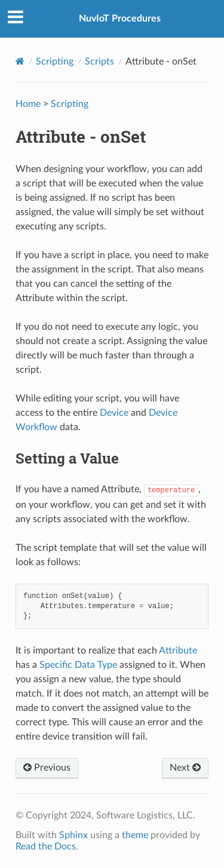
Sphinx (73, 835)
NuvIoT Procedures (120, 19)
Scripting (55, 62)
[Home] (20, 61)
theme (135, 835)
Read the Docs (46, 846)
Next (185, 768)
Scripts (99, 62)
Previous (47, 768)
